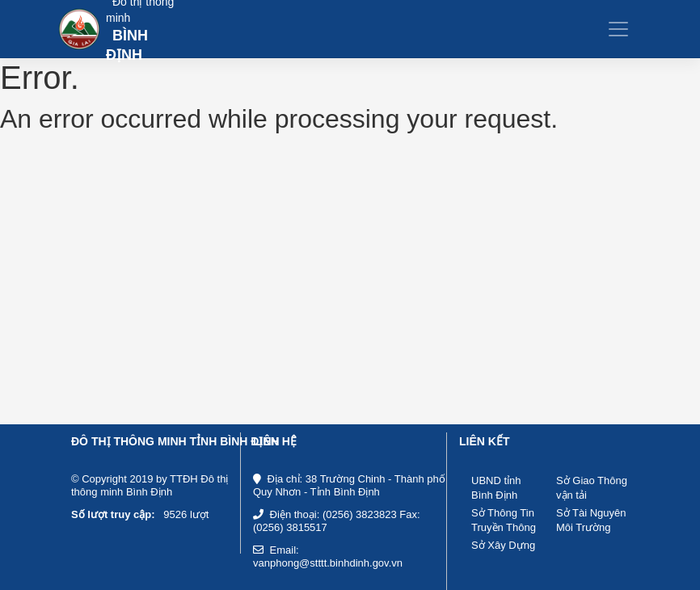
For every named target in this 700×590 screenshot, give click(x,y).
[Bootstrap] (117, 29)
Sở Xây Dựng (503, 545)
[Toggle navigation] (618, 29)
